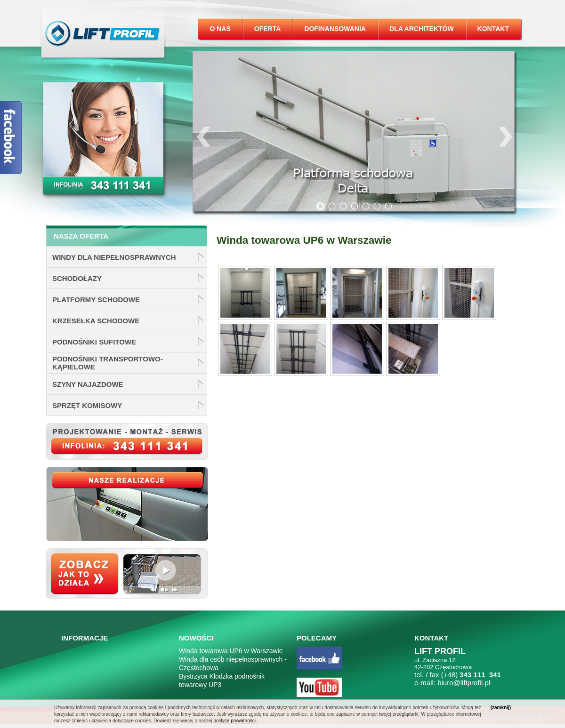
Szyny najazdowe (88, 384)
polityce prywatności (234, 721)
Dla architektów (422, 29)
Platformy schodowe (96, 300)
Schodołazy (77, 278)
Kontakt (493, 29)
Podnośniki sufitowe (94, 342)
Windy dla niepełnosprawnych (114, 257)
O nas (220, 29)
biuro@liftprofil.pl (464, 683)
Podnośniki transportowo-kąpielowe (108, 363)
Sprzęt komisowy (87, 405)
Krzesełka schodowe (96, 321)
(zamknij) (501, 708)
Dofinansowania (335, 29)
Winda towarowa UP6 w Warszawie (231, 651)
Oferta (268, 29)
